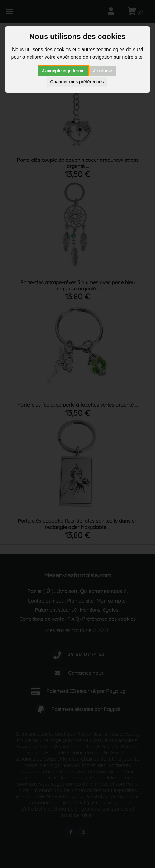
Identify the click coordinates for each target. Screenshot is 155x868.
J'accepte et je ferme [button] (63, 71)
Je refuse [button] (103, 71)
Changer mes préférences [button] (77, 82)
